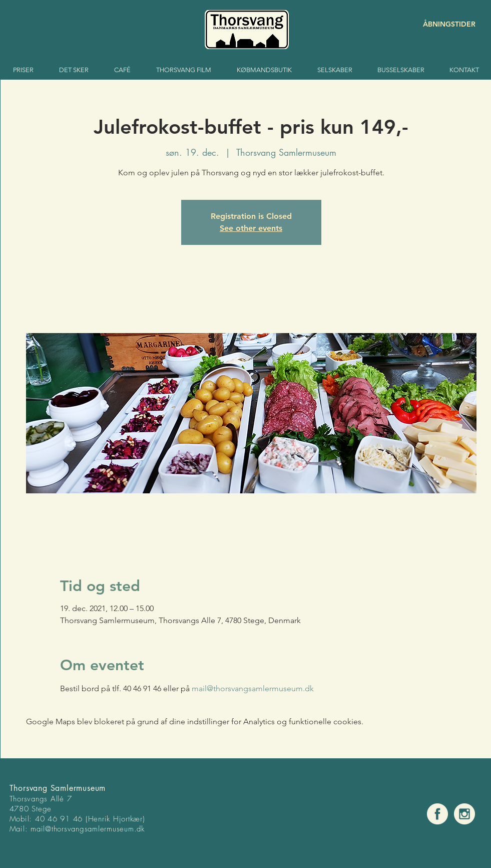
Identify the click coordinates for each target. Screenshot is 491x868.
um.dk (134, 829)
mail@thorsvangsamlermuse (77, 829)
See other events (251, 228)
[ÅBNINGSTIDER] (440, 24)
